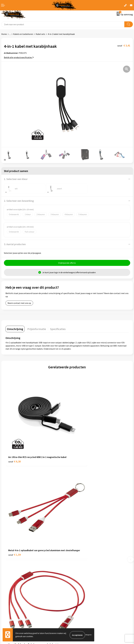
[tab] (15, 329)
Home (4, 34)
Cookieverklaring (76, 588)
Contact (5, 584)
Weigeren (89, 635)
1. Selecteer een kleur (16, 179)
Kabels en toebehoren (23, 34)
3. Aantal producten (15, 244)
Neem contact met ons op (19, 303)
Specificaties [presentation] (58, 329)
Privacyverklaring (76, 592)
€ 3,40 (14, 518)
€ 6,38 (14, 445)
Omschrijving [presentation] (15, 329)
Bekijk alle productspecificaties (19, 57)
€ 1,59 (76, 445)
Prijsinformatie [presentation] (37, 329)
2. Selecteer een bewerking (19, 201)
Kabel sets (40, 34)
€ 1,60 (76, 518)
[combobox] (63, 24)
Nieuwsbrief (74, 548)
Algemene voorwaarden (79, 584)
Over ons (72, 544)
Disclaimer (73, 596)
